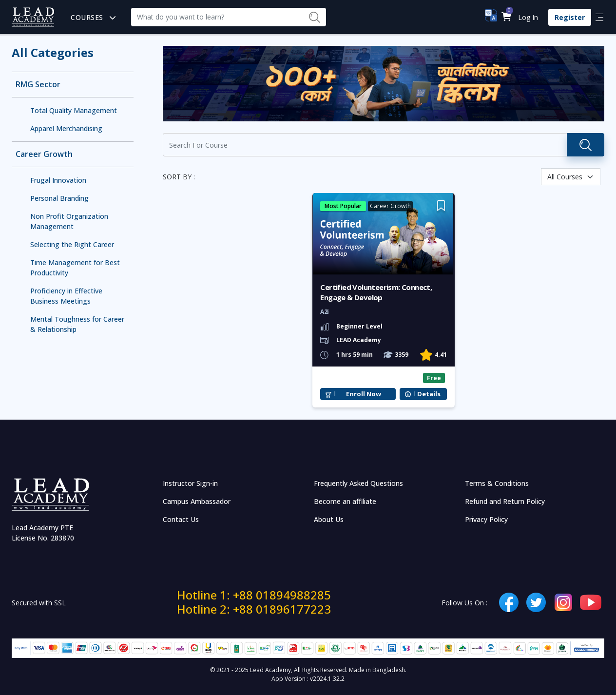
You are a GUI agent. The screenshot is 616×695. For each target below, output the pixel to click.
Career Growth (44, 154)
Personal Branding (59, 198)
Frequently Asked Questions (358, 483)
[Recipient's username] (217, 17)
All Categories (53, 52)
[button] (506, 17)
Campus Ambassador (197, 501)
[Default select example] (571, 177)
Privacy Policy (486, 519)
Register (570, 17)
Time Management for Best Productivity (75, 268)
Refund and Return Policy (505, 501)
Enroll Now (364, 394)
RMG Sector (38, 85)
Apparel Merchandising (66, 128)
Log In (528, 17)
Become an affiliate (345, 501)
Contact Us (181, 519)
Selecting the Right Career (72, 244)
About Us (329, 519)
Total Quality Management (74, 110)
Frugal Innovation (58, 180)
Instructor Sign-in (190, 483)
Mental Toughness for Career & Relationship (77, 324)
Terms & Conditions (497, 483)
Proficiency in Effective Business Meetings (66, 296)
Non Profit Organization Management (69, 221)
